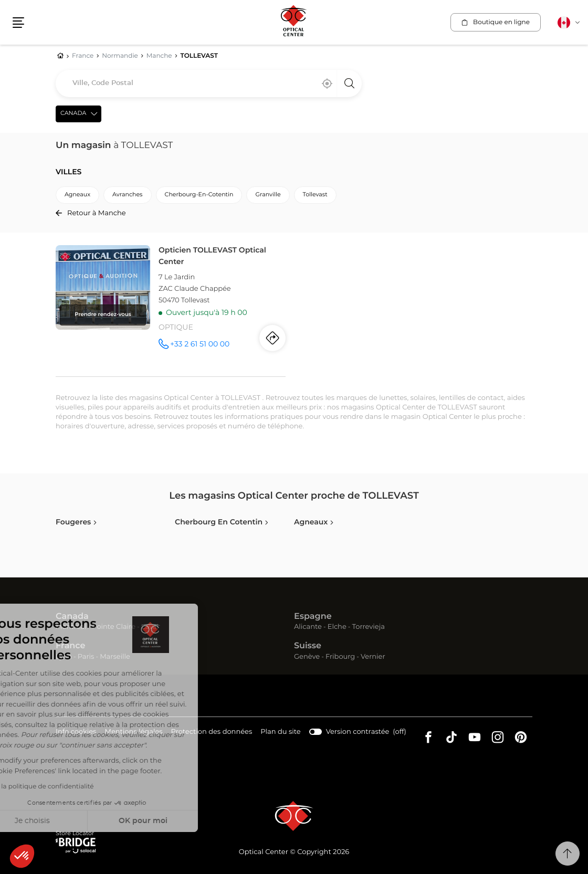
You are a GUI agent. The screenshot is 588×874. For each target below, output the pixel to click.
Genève (307, 657)
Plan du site (280, 732)
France (70, 646)
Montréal (71, 627)
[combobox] (209, 83)
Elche (337, 627)
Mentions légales (133, 733)
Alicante (308, 627)
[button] (22, 856)
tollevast (315, 195)
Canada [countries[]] (73, 114)
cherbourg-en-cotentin (199, 195)
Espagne (313, 617)
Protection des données (212, 733)
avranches (127, 195)
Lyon (64, 657)
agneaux (77, 195)
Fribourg (340, 657)
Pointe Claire (114, 627)
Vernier (373, 657)
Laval (150, 627)
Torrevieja (369, 627)
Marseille (115, 657)
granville (268, 195)
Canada (72, 617)
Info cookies (76, 733)
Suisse (308, 646)
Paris (86, 657)
